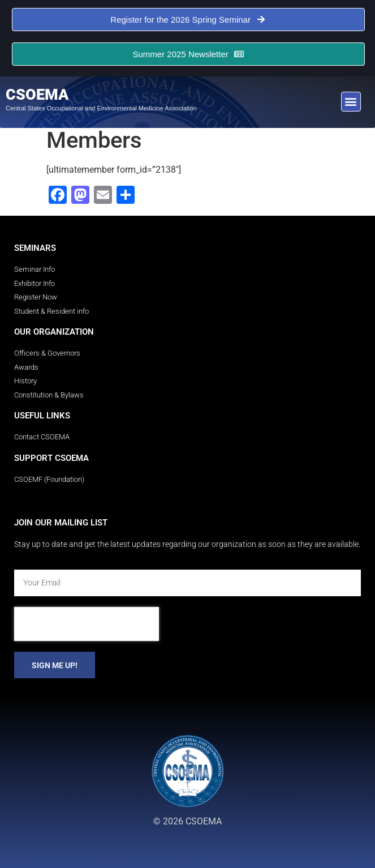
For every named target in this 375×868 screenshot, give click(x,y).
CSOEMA (37, 95)
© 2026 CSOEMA (187, 821)
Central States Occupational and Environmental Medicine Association (101, 108)
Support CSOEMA (51, 458)
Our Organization (54, 332)
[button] (351, 102)
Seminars (35, 248)
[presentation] (87, 624)
